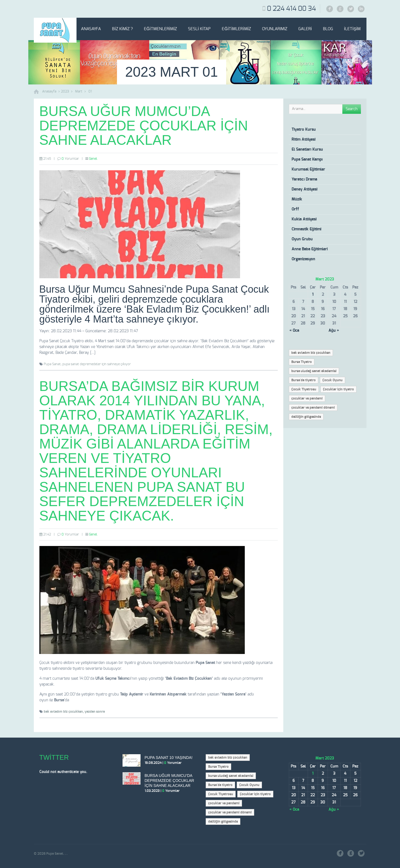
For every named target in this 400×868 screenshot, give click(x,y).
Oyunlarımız (275, 29)
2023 (65, 91)
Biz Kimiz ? (122, 29)
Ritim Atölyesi (304, 140)
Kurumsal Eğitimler (309, 169)
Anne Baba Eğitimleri (310, 249)
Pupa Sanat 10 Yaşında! (169, 758)
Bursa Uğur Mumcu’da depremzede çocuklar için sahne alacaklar (144, 126)
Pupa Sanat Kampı (307, 159)
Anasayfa (91, 29)
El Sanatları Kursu (307, 150)
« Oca (294, 331)
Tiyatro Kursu (304, 130)
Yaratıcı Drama (305, 179)
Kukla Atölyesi (304, 219)
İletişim (352, 29)
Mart (79, 91)
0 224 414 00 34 (291, 9)
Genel (93, 159)
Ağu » (334, 331)
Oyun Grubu (302, 239)
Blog (328, 29)
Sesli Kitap (199, 29)
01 (90, 91)
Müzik (297, 199)
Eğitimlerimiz (236, 29)
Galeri (305, 29)
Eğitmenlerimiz (160, 29)
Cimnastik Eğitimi (307, 229)
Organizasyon (303, 259)
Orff (295, 209)
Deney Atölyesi (305, 189)
